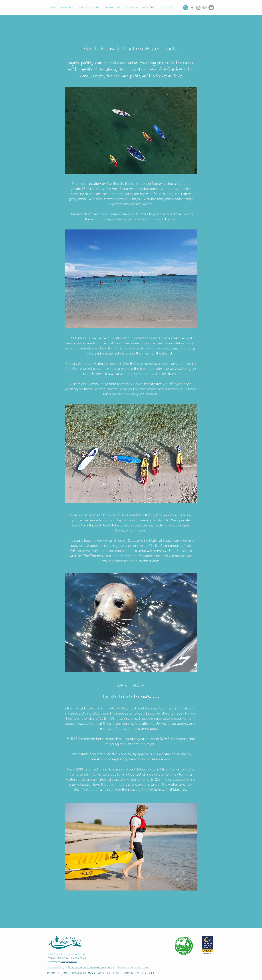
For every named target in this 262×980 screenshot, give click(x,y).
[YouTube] (211, 8)
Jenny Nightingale (69, 961)
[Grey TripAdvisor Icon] (205, 8)
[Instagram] (198, 8)
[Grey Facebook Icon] (192, 8)
